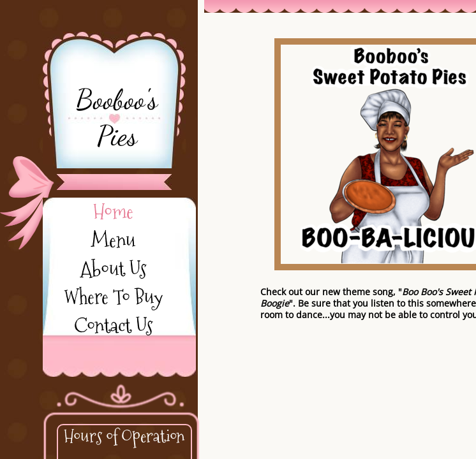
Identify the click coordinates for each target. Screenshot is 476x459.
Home (113, 212)
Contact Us (113, 326)
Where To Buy (113, 297)
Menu (113, 240)
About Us (113, 269)
